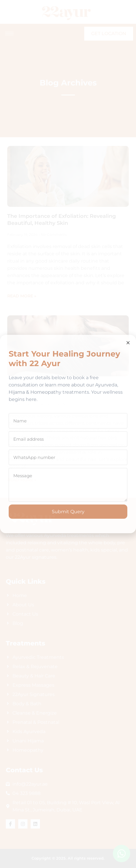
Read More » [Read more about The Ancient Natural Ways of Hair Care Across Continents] (22, 480)
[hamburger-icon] (9, 34)
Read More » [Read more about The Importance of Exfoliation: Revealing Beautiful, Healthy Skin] (22, 296)
